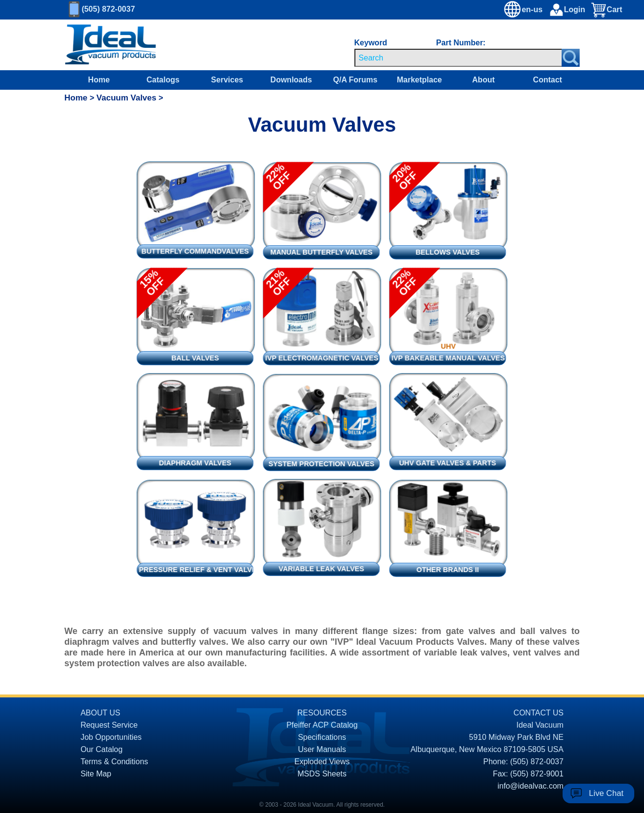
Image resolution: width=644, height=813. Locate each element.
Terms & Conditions (114, 762)
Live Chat (606, 793)
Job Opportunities (111, 737)
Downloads (291, 80)
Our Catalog (101, 749)
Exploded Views (322, 762)
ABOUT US (100, 713)
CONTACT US (538, 713)
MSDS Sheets (322, 774)
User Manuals (322, 749)
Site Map (96, 774)
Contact (547, 80)
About (484, 80)
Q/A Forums (355, 80)
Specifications (322, 737)
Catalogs (163, 80)
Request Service (109, 725)
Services (227, 80)
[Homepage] (111, 45)
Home (99, 80)
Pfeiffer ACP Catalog (322, 725)
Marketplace (420, 80)
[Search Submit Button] (571, 58)
